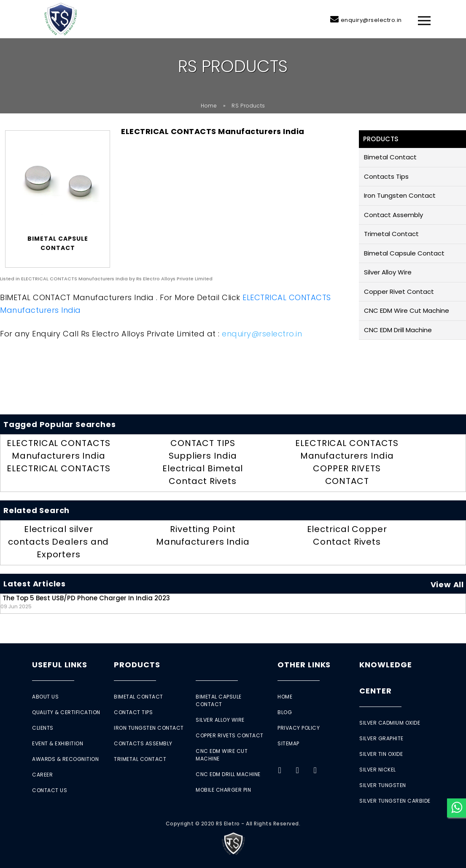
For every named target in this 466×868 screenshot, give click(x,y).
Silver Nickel (378, 770)
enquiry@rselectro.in (371, 20)
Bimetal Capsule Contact (404, 253)
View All (447, 584)
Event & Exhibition (58, 743)
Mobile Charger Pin (223, 790)
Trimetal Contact (391, 234)
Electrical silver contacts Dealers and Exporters (58, 542)
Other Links (304, 665)
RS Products (248, 106)
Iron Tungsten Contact (400, 195)
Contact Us (50, 790)
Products (137, 665)
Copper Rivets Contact (230, 735)
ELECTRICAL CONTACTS (58, 468)
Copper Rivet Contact (399, 292)
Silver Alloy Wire (388, 272)
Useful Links (60, 665)
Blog (285, 712)
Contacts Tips (386, 176)
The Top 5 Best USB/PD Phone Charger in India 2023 (85, 602)
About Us (45, 697)
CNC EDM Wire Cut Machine (407, 310)
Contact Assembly (393, 215)
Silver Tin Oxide (381, 754)
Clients (43, 728)
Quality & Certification (66, 712)
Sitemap (288, 743)
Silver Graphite (381, 738)
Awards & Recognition (65, 759)
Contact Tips (133, 712)
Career (42, 775)
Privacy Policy (299, 728)
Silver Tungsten (383, 785)
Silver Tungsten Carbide (395, 801)
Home (209, 106)
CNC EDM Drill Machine (398, 330)
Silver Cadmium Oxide (390, 723)
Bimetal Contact (390, 157)
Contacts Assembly (143, 743)
